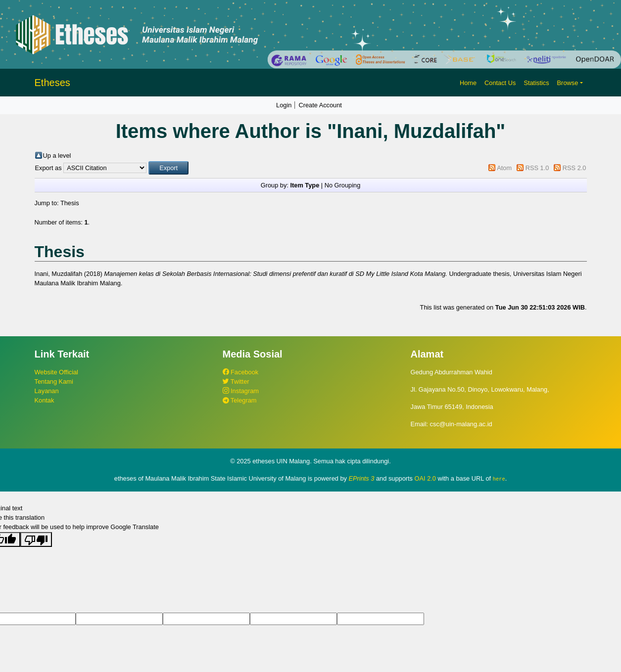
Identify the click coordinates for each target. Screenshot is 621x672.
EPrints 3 (362, 478)
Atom (504, 168)
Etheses (52, 83)
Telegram (240, 400)
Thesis (70, 203)
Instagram (241, 391)
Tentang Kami (54, 381)
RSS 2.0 (574, 168)
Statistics (536, 83)
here (499, 479)
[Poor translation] (36, 539)
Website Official (56, 372)
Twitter (236, 381)
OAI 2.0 (425, 478)
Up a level (57, 156)
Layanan (47, 391)
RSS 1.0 (537, 168)
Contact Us (500, 83)
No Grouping (343, 185)
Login (284, 105)
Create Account (320, 105)
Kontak (45, 400)
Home (468, 83)
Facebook (241, 372)
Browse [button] (568, 83)
